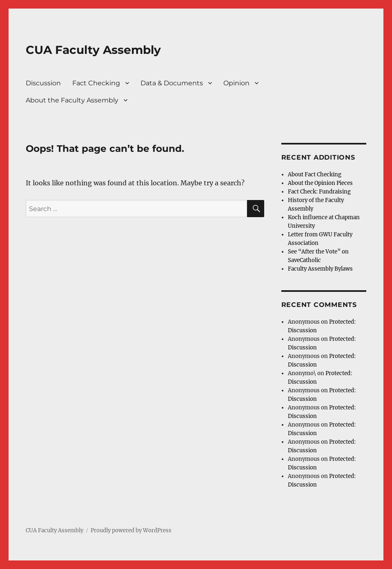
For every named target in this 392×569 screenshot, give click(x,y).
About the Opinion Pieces (320, 183)
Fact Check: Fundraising (319, 192)
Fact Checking (96, 83)
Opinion (236, 83)
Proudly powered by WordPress (131, 530)
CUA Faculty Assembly (93, 50)
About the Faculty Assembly (72, 100)
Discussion (43, 83)
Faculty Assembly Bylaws (320, 269)
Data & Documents (172, 83)
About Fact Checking (315, 174)
